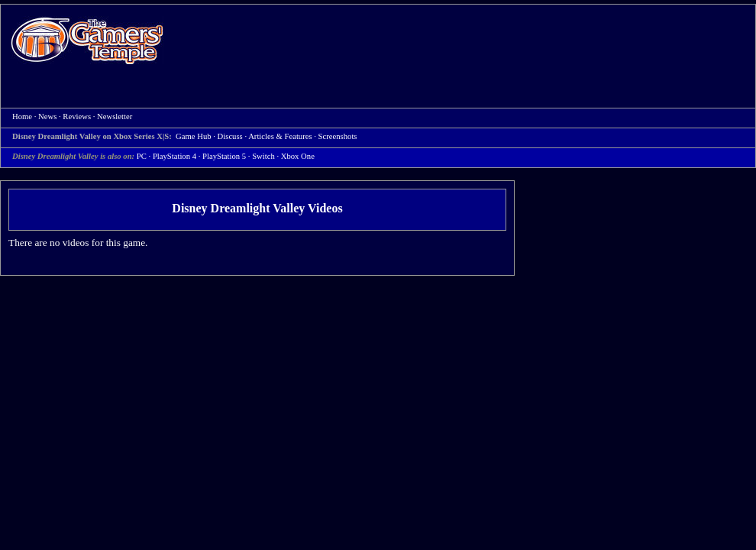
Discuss (230, 136)
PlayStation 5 (224, 156)
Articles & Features (280, 136)
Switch (263, 156)
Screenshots (338, 136)
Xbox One (298, 156)
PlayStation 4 (174, 156)
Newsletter (115, 116)
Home (87, 40)
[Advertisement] (239, 56)
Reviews (77, 116)
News (47, 116)
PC (142, 156)
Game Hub (193, 136)
